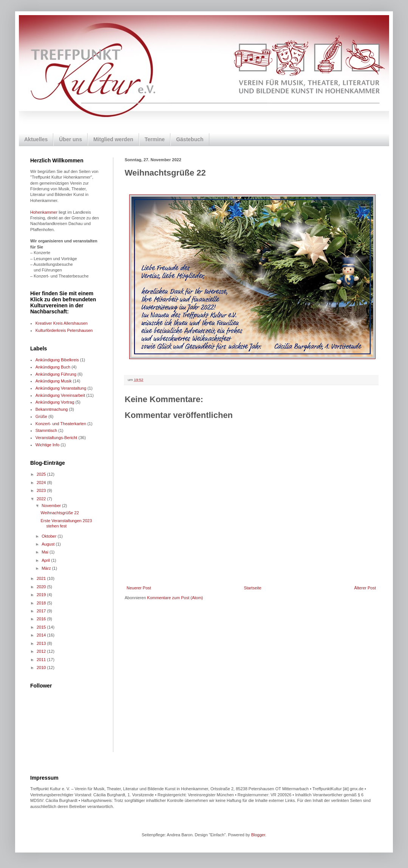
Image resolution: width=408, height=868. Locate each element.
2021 (42, 578)
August (49, 544)
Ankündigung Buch (53, 367)
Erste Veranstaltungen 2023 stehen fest (66, 523)
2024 (42, 483)
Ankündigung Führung (56, 374)
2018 (42, 603)
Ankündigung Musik (54, 381)
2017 (42, 611)
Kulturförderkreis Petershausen (64, 330)
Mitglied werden (113, 139)
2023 (42, 490)
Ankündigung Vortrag (55, 402)
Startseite (252, 588)
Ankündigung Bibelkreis (57, 360)
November (52, 506)
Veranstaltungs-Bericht (56, 438)
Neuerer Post (139, 588)
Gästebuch (190, 139)
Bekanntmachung (52, 409)
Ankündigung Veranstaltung (61, 388)
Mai (46, 552)
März (47, 568)
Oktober (49, 536)
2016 (42, 619)
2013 (42, 643)
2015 (42, 627)
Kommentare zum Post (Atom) (175, 598)
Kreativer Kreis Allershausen (62, 323)
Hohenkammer (44, 212)
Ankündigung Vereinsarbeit (60, 395)
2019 (42, 595)
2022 (42, 499)
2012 (42, 651)
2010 (42, 668)
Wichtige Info (48, 445)
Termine (155, 139)
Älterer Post (365, 588)
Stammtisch (46, 430)
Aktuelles (36, 139)
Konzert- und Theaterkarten (61, 424)
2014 (42, 635)
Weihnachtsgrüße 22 (59, 513)
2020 (42, 587)
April (46, 560)
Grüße (41, 416)
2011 (42, 660)
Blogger (258, 835)
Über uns (70, 139)
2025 (42, 474)
